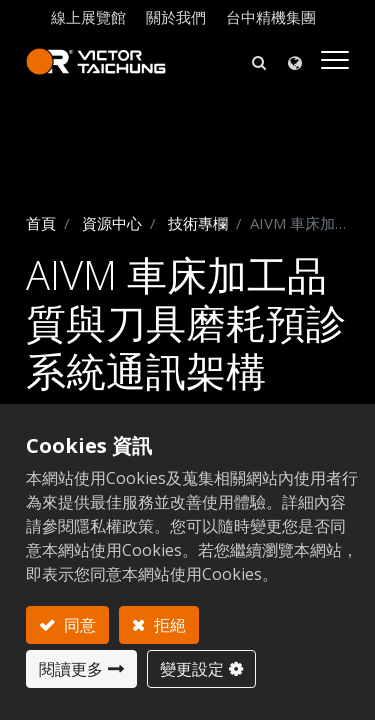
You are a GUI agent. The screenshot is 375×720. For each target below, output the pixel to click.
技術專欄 (198, 223)
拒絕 (168, 625)
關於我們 (176, 17)
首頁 (41, 223)
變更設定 (192, 669)
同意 (78, 625)
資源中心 (112, 223)
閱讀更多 (71, 669)
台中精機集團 (271, 17)
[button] (259, 61)
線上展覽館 (88, 17)
